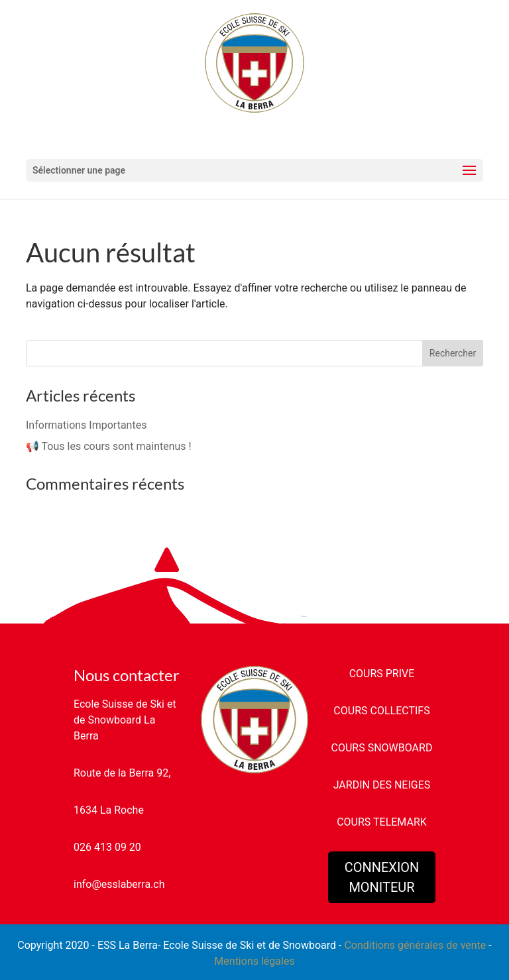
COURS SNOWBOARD (382, 748)
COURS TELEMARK (382, 822)
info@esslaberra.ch (119, 884)
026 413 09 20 (107, 847)
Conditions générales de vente (415, 945)
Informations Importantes (86, 425)
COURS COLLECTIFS (381, 711)
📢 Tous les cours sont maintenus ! (109, 446)
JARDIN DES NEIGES (382, 785)
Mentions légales (254, 961)
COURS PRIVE (382, 674)
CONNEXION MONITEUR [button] (382, 877)
